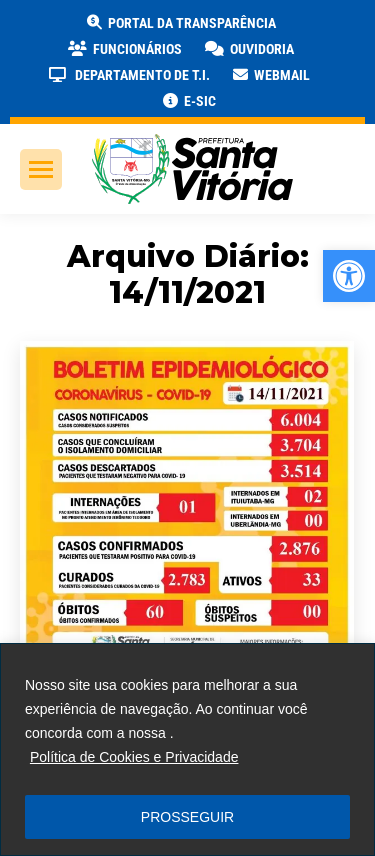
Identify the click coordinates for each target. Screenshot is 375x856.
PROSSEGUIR (187, 817)
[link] (349, 276)
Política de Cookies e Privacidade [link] (134, 757)
